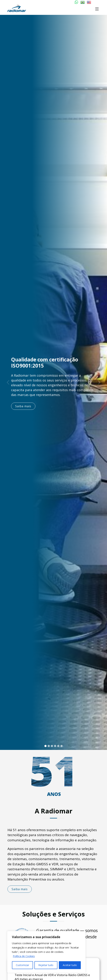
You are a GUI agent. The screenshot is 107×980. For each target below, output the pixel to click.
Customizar (22, 965)
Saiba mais (25, 406)
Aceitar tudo (70, 965)
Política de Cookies (24, 956)
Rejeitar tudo (46, 965)
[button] (8, 382)
